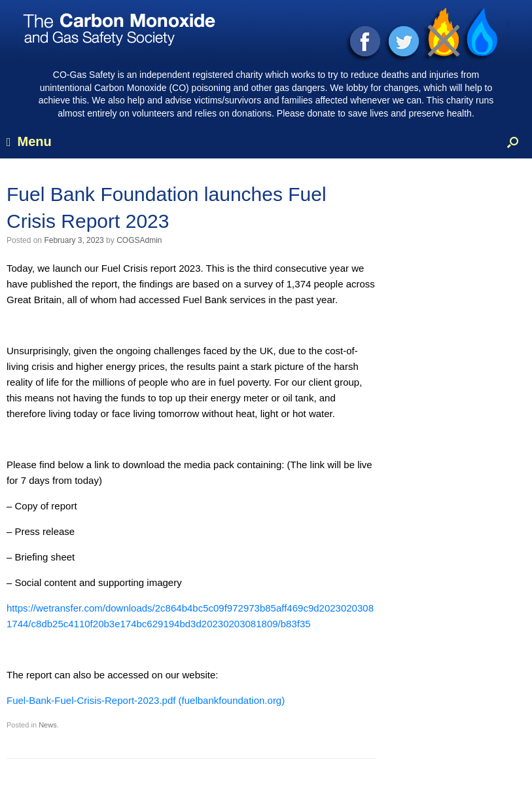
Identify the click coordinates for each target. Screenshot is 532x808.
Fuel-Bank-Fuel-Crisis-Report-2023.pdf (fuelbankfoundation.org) (146, 700)
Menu (29, 141)
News (48, 725)
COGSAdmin (139, 240)
